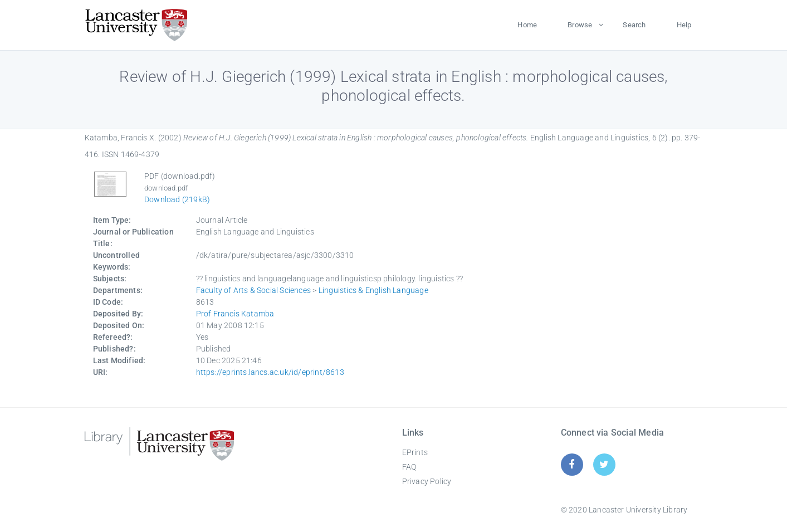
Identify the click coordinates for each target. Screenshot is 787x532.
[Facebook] (572, 464)
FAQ (409, 467)
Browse (580, 25)
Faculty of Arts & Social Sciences (254, 290)
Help (684, 25)
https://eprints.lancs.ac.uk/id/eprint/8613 (270, 372)
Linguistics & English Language (373, 290)
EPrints (415, 452)
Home (527, 25)
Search (634, 25)
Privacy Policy (427, 481)
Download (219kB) (177, 199)
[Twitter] (604, 464)
